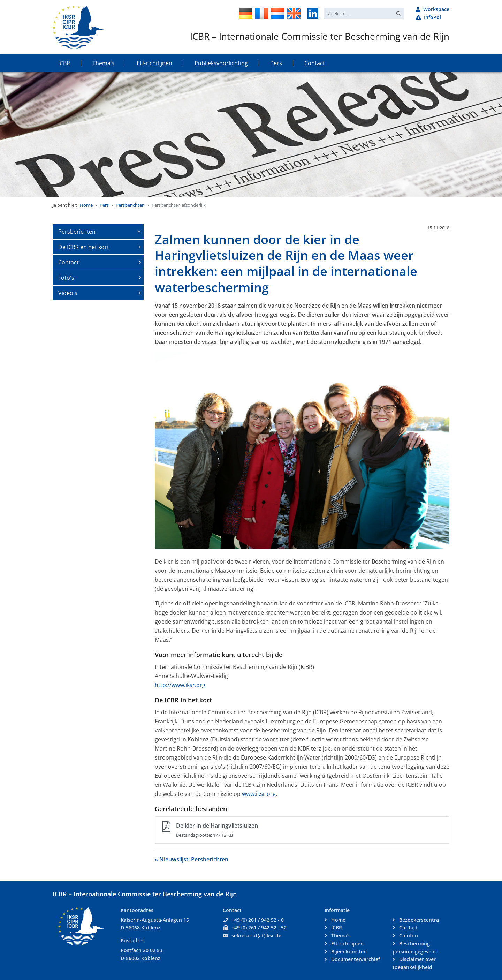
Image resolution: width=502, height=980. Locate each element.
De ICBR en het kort (84, 247)
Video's (68, 293)
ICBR (336, 928)
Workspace (432, 9)
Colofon (408, 936)
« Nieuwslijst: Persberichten (192, 859)
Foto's (66, 278)
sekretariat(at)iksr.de (256, 936)
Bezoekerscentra (418, 920)
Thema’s (340, 936)
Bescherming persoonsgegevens (415, 948)
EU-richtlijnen (347, 944)
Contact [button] (315, 63)
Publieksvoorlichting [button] (221, 63)
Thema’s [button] (103, 63)
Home (86, 205)
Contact (69, 262)
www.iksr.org (259, 794)
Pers (104, 205)
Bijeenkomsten (348, 952)
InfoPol (428, 17)
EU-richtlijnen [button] (154, 63)
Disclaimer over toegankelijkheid (414, 963)
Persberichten (130, 205)
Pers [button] (276, 63)
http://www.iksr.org (180, 685)
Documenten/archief (355, 959)
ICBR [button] (64, 63)
